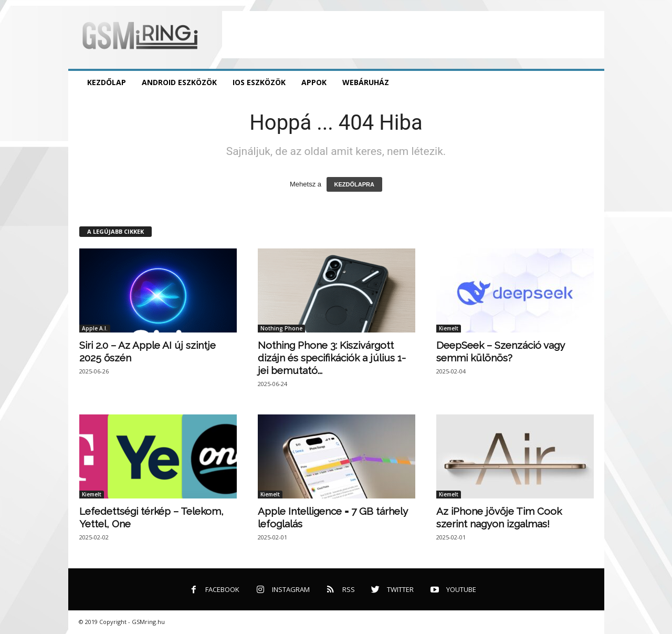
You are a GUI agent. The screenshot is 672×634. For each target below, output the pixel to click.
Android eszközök (179, 82)
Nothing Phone (281, 328)
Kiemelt (449, 328)
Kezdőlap (107, 82)
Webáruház (366, 82)
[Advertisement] (413, 35)
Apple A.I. (95, 328)
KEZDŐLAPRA (354, 184)
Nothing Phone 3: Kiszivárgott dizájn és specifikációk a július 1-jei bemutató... (332, 358)
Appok (314, 82)
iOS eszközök (259, 82)
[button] (589, 82)
